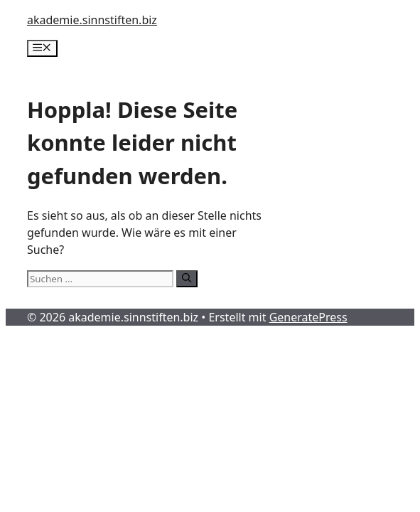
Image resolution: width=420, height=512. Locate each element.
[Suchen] (187, 279)
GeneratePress (308, 317)
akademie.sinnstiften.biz (92, 20)
